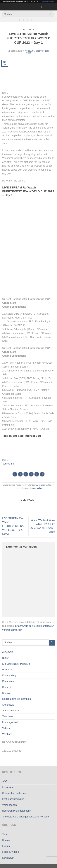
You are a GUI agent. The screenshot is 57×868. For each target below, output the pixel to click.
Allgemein (8, 652)
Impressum (8, 787)
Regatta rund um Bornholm (17, 699)
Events (6, 846)
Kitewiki (6, 693)
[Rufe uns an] (32, 20)
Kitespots (7, 687)
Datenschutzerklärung (14, 793)
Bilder (5, 658)
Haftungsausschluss (13, 799)
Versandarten (9, 805)
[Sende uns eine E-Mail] (28, 20)
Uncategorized (10, 722)
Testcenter (8, 716)
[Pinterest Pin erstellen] (37, 474)
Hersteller (7, 670)
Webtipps (7, 734)
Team (5, 834)
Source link (8, 464)
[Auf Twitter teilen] (26, 474)
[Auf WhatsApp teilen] (15, 474)
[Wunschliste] (42, 7)
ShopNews (8, 705)
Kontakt (6, 840)
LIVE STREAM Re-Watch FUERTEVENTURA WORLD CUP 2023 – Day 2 (14, 526)
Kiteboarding (9, 676)
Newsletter (8, 858)
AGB (5, 781)
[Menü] (53, 7)
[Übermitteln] (50, 14)
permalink (37, 488)
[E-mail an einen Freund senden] (31, 474)
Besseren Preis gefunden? (17, 811)
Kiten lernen (9, 681)
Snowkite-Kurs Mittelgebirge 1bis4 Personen (26, 817)
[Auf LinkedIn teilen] (42, 474)
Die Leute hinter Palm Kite (16, 664)
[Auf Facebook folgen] (21, 20)
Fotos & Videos (10, 852)
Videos (6, 728)
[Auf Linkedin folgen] (36, 20)
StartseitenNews (11, 711)
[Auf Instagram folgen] (24, 20)
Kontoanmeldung (47, 1)
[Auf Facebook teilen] (20, 474)
